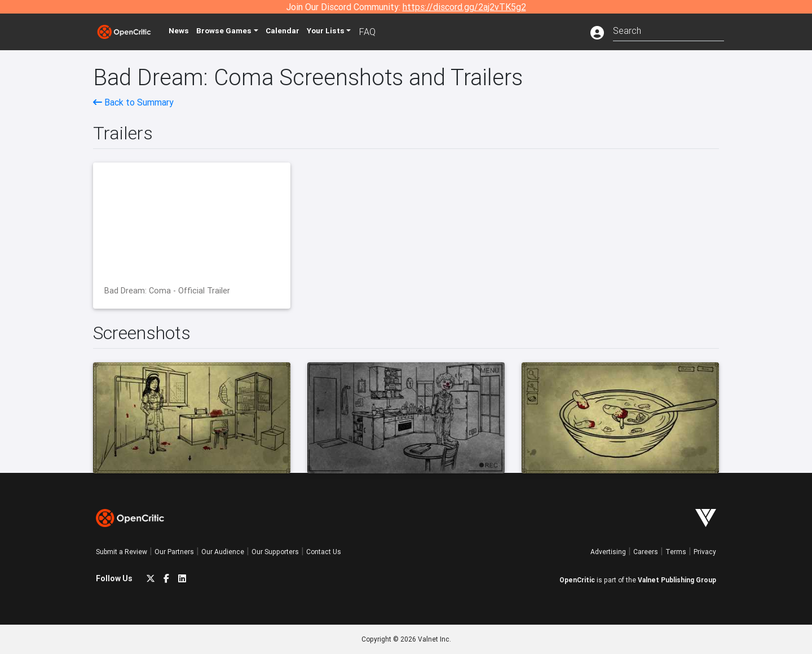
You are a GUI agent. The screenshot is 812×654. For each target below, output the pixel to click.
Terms (676, 552)
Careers (646, 552)
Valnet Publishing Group (677, 580)
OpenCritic (577, 580)
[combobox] (668, 30)
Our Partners (174, 552)
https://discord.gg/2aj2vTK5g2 (464, 7)
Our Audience (223, 552)
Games (239, 32)
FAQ (391, 32)
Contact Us (324, 552)
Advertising (608, 552)
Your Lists (348, 32)
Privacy (705, 552)
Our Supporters (275, 552)
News (188, 32)
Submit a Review (122, 552)
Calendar (303, 32)
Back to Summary (133, 102)
